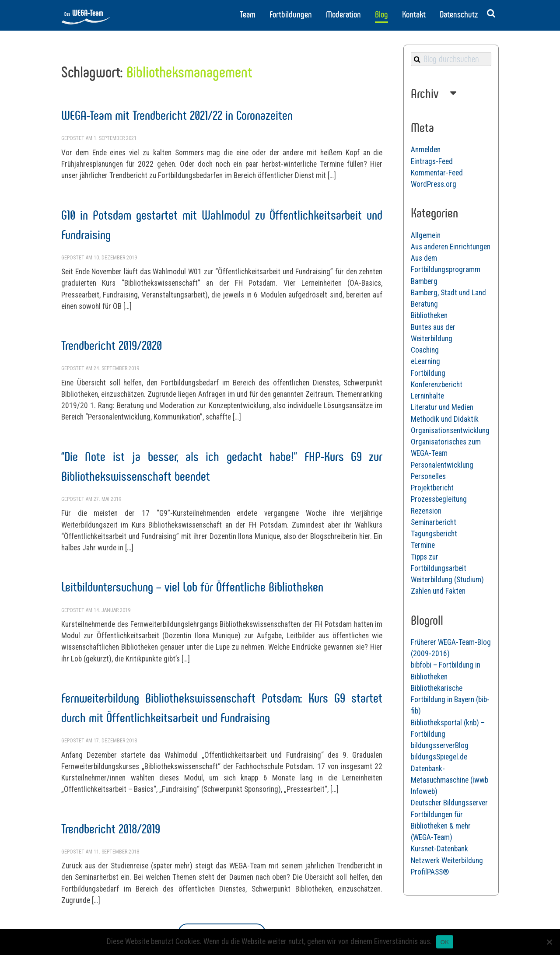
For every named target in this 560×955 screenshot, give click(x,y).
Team (248, 14)
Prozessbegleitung (439, 499)
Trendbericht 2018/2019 (111, 829)
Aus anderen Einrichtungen (451, 247)
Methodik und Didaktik (445, 419)
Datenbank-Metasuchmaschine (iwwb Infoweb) (450, 780)
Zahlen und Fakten (438, 591)
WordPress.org (434, 184)
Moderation (343, 14)
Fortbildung (428, 373)
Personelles (428, 476)
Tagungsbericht (434, 534)
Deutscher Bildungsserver (449, 803)
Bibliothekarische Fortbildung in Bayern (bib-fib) (450, 700)
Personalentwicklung (442, 465)
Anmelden (426, 150)
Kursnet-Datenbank (439, 849)
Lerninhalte (427, 396)
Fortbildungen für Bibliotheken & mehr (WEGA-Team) (441, 826)
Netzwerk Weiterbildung (447, 861)
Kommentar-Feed (437, 173)
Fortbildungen (291, 14)
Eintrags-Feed (432, 161)
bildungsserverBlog (440, 745)
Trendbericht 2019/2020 (112, 345)
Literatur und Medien (442, 407)
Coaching (425, 350)
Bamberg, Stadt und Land (448, 293)
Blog (381, 14)
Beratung (424, 304)
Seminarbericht (434, 522)
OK (445, 942)
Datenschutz (459, 14)
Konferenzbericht (437, 385)
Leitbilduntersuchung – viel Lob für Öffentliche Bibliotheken (192, 587)
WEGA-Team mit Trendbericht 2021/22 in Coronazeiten (177, 115)
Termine (423, 545)
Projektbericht (432, 488)
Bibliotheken (429, 315)
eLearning (425, 361)
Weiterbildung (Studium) (447, 580)
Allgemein (426, 235)
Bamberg (424, 281)
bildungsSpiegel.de (439, 757)
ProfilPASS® (430, 872)
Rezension (426, 511)
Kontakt (414, 14)
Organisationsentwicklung (450, 430)
